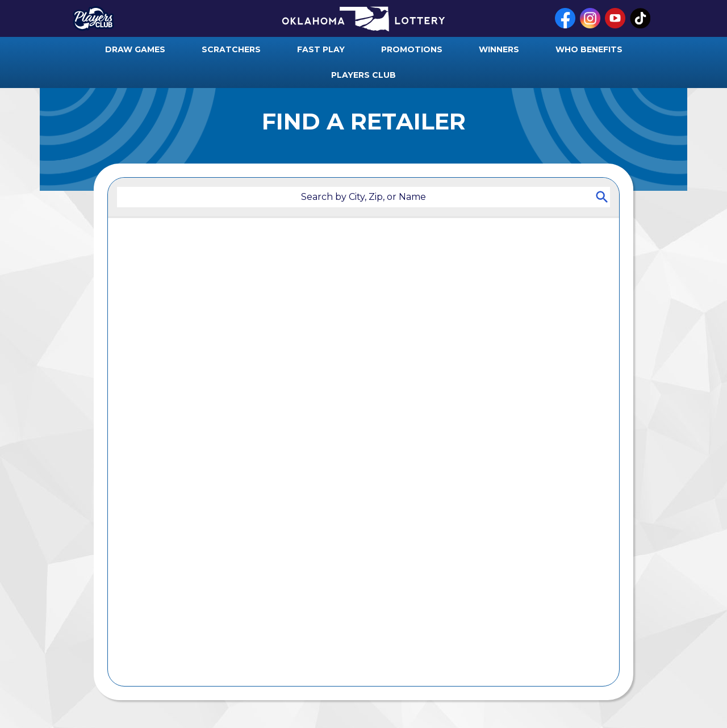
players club (363, 75)
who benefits (589, 49)
